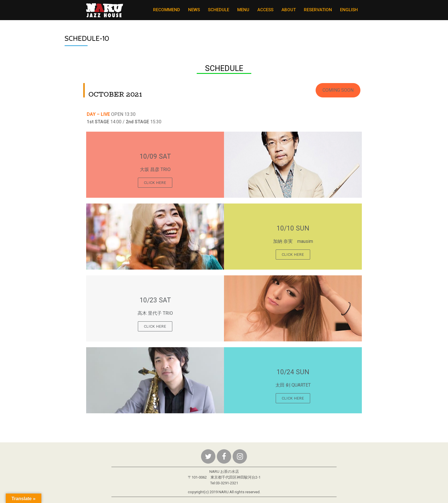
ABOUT (289, 10)
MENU (243, 10)
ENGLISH (349, 10)
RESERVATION (318, 10)
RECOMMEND (167, 10)
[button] (338, 90)
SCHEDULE (219, 10)
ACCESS (265, 10)
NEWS (194, 10)
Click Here (155, 183)
